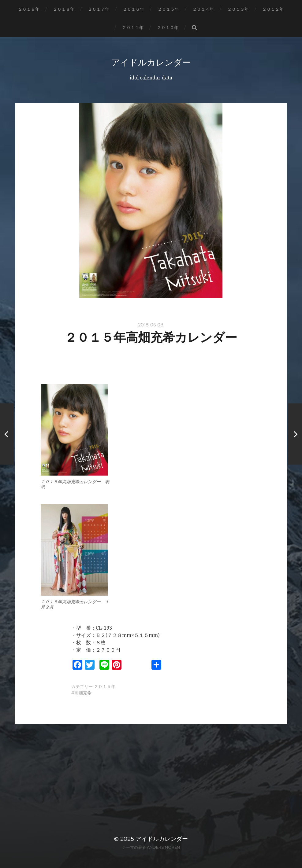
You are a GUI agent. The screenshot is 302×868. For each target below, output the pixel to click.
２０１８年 (64, 9)
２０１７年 (99, 9)
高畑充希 (83, 693)
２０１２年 (273, 9)
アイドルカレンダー (151, 62)
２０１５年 (168, 9)
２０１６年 (133, 9)
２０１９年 (29, 9)
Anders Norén (163, 847)
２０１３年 (238, 9)
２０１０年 (168, 28)
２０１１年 (133, 28)
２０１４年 (203, 9)
